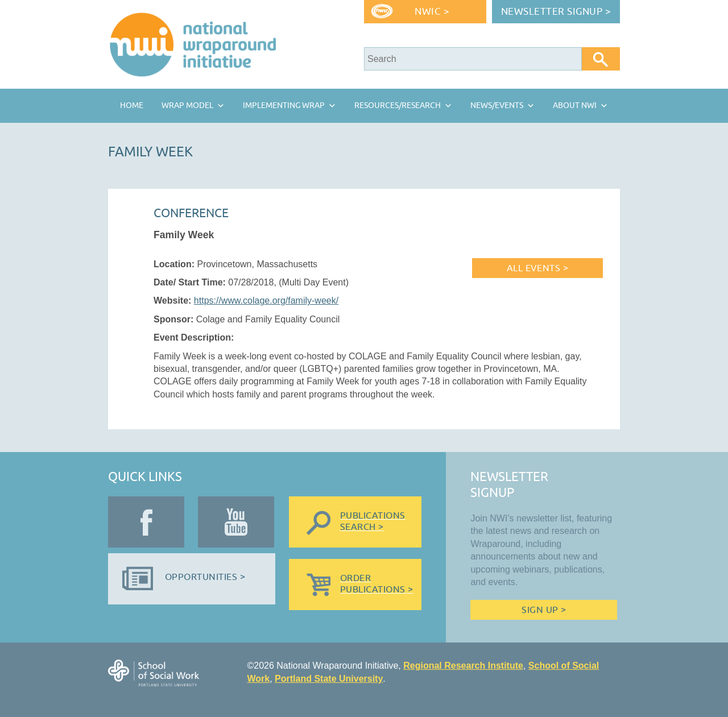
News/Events (497, 105)
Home (132, 105)
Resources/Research (398, 105)
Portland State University (329, 679)
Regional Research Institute (463, 666)
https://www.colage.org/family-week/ (266, 301)
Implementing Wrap (284, 105)
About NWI (575, 105)
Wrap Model (187, 105)
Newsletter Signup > (556, 12)
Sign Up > (544, 610)
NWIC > (432, 12)
